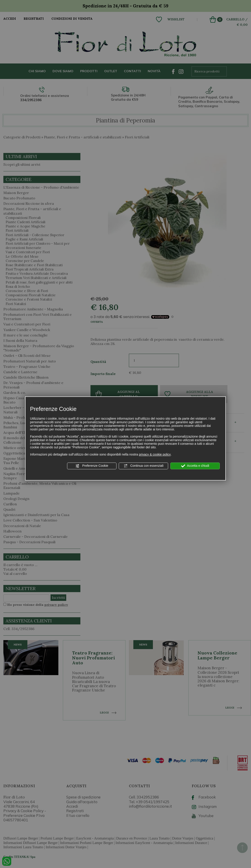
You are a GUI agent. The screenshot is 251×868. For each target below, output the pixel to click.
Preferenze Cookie (92, 466)
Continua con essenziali (143, 466)
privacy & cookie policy (155, 454)
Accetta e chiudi (195, 466)
